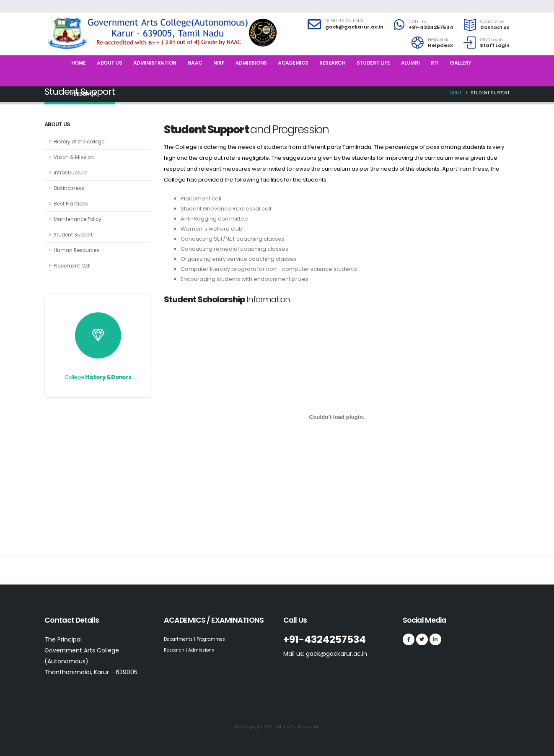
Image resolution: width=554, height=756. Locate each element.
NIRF (219, 63)
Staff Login (491, 40)
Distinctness (69, 188)
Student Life (373, 63)
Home (79, 63)
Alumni (410, 63)
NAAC (195, 63)
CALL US (417, 22)
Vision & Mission (74, 157)
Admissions (251, 63)
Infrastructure (70, 173)
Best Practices (71, 204)
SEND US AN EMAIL (345, 21)
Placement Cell (72, 266)
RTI (435, 63)
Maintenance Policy (78, 219)
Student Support (73, 235)
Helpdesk (438, 40)
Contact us (492, 22)
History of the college (79, 142)
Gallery (461, 63)
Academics (293, 63)
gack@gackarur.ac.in (354, 27)
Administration (155, 63)
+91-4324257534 (431, 27)
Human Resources (76, 250)
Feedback (84, 94)
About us (109, 63)
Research (332, 63)
